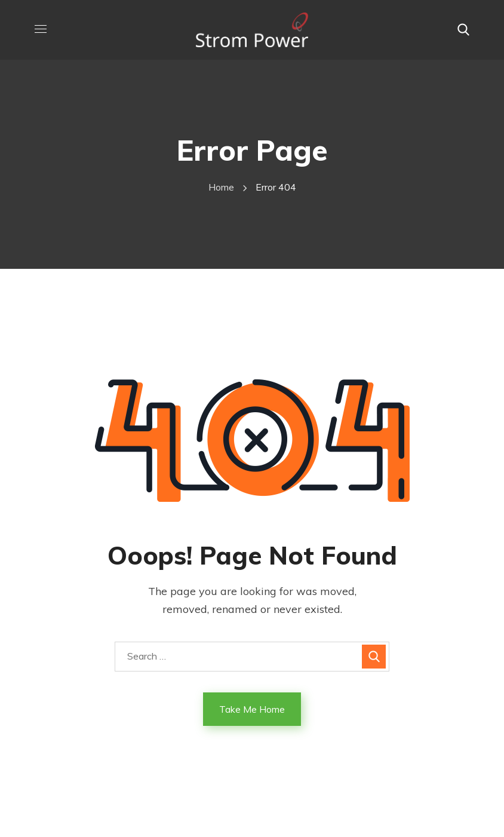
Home (221, 187)
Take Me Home (252, 709)
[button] (463, 30)
